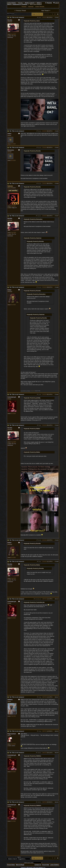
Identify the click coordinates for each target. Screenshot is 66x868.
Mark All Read (20, 865)
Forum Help (46, 865)
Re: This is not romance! (17, 17)
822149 (57, 753)
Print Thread (11, 14)
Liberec (14, 746)
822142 (57, 731)
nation (39, 17)
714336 (57, 183)
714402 (57, 394)
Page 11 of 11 (37, 14)
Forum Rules (11, 865)
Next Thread (46, 11)
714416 (57, 425)
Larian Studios (12, 3)
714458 (57, 562)
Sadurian (39, 216)
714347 (57, 216)
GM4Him (39, 753)
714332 (57, 147)
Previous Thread (20, 11)
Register (49, 3)
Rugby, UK (14, 208)
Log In (56, 3)
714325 (57, 17)
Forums (20, 3)
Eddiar (39, 425)
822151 (57, 802)
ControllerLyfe (37, 599)
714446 (57, 540)
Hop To (19, 857)
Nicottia (39, 131)
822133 (57, 599)
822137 (57, 697)
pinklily (39, 394)
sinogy (39, 697)
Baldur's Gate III (30, 3)
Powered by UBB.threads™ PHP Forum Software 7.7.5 (33, 867)
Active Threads (40, 7)
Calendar (31, 7)
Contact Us (38, 865)
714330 (57, 131)
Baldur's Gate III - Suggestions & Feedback (24, 4)
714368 (57, 287)
